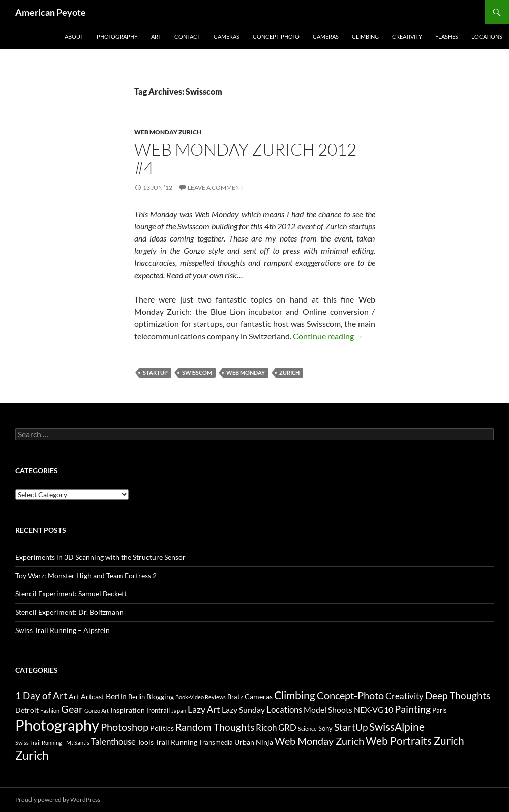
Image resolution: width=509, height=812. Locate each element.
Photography (117, 36)
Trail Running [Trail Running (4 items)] (176, 742)
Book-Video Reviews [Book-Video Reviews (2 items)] (201, 697)
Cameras (227, 36)
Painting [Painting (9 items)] (413, 709)
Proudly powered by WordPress (58, 800)
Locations (487, 36)
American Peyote (51, 12)
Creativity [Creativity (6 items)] (405, 696)
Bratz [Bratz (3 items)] (235, 697)
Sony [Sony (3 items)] (325, 728)
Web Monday (246, 372)
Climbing (365, 36)
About (74, 36)
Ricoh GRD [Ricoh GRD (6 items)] (276, 727)
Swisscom (197, 372)
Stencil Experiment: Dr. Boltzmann (69, 612)
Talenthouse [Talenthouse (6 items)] (113, 742)
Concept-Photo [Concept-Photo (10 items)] (350, 695)
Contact (187, 36)
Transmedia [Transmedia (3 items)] (216, 742)
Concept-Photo (276, 36)
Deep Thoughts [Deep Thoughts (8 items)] (458, 696)
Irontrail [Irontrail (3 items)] (158, 710)
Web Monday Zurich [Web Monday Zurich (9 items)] (319, 741)
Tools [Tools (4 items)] (145, 742)
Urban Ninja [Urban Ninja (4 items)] (254, 742)
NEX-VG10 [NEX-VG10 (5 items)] (373, 710)
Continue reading (328, 336)
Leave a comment (216, 187)
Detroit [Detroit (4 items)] (27, 710)
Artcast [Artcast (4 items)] (93, 696)
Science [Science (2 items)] (307, 728)
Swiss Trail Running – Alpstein (63, 630)
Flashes (447, 36)
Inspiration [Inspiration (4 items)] (128, 710)
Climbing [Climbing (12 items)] (295, 695)
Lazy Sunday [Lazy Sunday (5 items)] (243, 710)
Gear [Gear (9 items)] (72, 709)
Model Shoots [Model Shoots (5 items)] (328, 710)
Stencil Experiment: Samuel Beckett (71, 594)
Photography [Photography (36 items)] (57, 725)
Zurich (289, 372)
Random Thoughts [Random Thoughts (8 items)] (215, 727)
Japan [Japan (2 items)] (179, 711)
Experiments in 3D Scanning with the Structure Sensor (100, 557)
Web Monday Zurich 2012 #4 (245, 158)
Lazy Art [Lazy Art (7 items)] (204, 709)
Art (156, 36)
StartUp (155, 372)
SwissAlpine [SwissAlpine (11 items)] (397, 726)
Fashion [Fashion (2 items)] (50, 711)
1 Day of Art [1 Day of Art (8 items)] (41, 696)
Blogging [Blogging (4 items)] (160, 696)
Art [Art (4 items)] (74, 696)
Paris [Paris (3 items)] (440, 710)
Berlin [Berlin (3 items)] (137, 697)
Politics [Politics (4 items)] (162, 728)
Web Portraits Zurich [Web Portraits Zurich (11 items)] (415, 741)
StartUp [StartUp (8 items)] (351, 727)
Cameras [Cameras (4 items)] (259, 696)
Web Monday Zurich (168, 132)
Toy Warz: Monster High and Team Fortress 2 (86, 575)
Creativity (407, 36)
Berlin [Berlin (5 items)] (116, 696)
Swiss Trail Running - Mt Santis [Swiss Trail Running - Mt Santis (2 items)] (52, 743)
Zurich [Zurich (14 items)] (32, 755)
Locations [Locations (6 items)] (284, 710)
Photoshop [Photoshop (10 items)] (125, 727)
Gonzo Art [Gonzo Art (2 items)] (97, 711)
